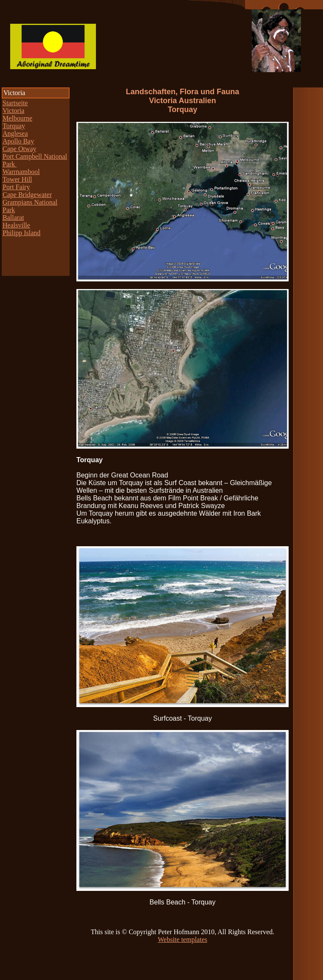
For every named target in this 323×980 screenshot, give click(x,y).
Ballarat (13, 218)
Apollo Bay (18, 141)
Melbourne (17, 118)
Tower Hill (17, 179)
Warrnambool (21, 172)
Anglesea (15, 133)
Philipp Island (21, 233)
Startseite (15, 103)
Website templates (183, 939)
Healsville (16, 225)
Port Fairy (16, 187)
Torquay (14, 126)
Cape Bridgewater (27, 195)
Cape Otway (20, 149)
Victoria (13, 111)
